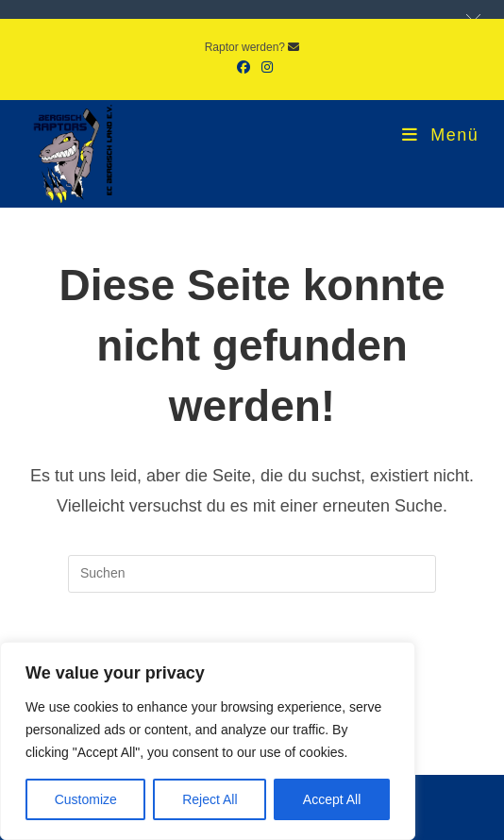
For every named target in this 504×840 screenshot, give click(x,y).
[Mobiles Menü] (440, 135)
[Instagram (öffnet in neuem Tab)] (264, 67)
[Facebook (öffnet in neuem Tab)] (244, 67)
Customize (86, 799)
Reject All (210, 799)
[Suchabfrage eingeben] (252, 574)
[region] (208, 741)
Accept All (332, 799)
